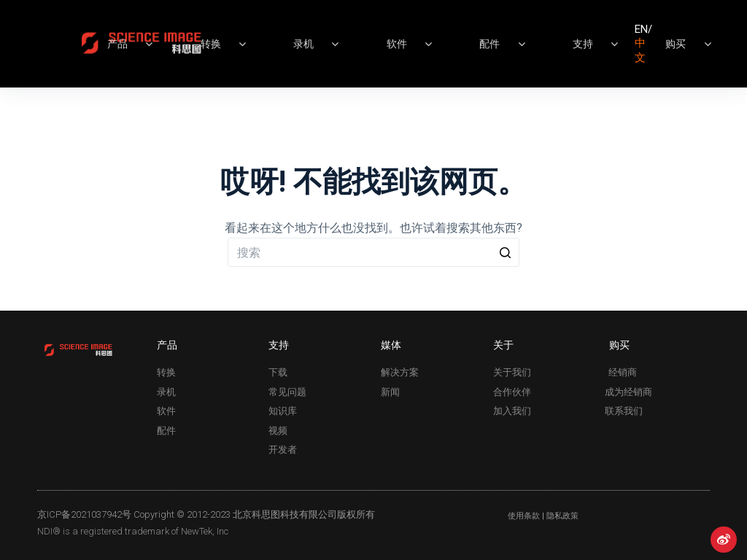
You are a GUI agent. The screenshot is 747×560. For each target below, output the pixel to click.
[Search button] (505, 252)
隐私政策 (562, 516)
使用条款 (524, 516)
